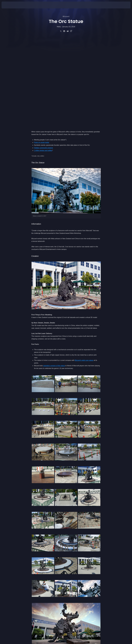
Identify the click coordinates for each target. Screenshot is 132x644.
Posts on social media (42, 52)
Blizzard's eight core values (84, 270)
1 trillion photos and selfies (43, 60)
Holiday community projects (44, 58)
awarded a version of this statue (54, 275)
